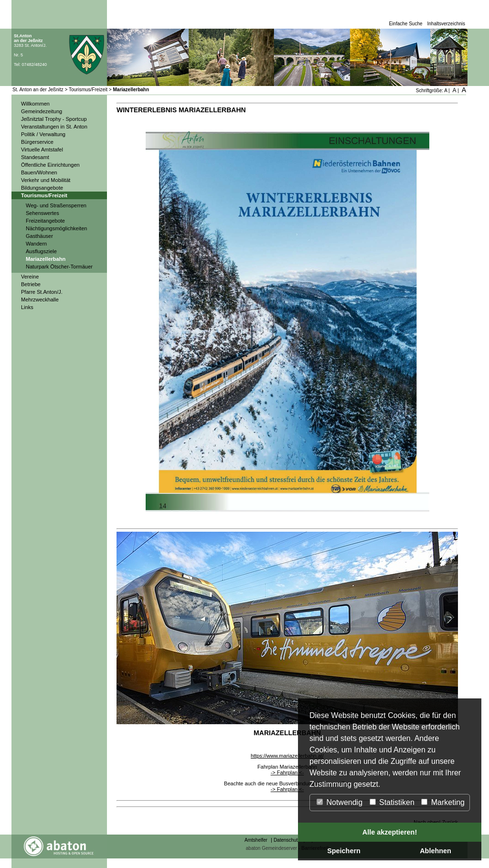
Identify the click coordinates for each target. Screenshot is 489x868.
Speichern (344, 851)
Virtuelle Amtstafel (42, 150)
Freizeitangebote (45, 221)
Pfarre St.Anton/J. (42, 292)
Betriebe (31, 284)
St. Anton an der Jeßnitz (38, 90)
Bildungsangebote (42, 188)
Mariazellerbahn (131, 90)
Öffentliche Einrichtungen (50, 165)
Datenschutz (287, 840)
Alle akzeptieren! (390, 832)
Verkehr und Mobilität (46, 180)
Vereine (30, 277)
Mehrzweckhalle (40, 300)
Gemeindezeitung (42, 111)
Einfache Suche (405, 24)
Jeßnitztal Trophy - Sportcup (54, 119)
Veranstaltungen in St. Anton (54, 127)
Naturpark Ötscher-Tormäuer (59, 267)
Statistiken (392, 802)
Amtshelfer (256, 840)
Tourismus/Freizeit (88, 90)
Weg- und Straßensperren (56, 205)
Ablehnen (436, 851)
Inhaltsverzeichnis (446, 24)
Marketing (443, 802)
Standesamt (35, 157)
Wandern (36, 244)
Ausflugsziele (41, 251)
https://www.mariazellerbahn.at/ (287, 756)
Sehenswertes (43, 213)
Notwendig (340, 802)
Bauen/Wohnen (39, 172)
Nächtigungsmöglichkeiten (56, 228)
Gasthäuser (39, 236)
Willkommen (35, 104)
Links (27, 307)
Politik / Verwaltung (43, 134)
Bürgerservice (37, 142)
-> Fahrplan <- (287, 772)
